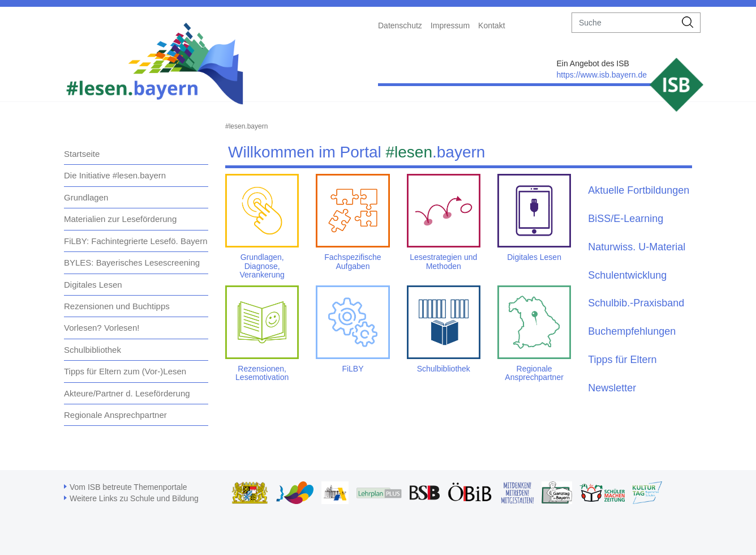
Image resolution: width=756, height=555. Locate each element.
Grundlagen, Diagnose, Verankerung (262, 266)
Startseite (82, 154)
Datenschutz (400, 25)
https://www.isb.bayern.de (602, 75)
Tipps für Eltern (622, 360)
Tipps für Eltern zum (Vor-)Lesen (125, 371)
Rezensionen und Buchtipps (117, 306)
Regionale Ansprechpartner (115, 415)
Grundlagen (86, 197)
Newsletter (612, 388)
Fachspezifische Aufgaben (353, 261)
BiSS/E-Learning (626, 219)
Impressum (450, 25)
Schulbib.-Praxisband (636, 303)
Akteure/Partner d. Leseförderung (127, 393)
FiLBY (353, 369)
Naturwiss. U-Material (637, 247)
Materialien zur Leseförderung (120, 219)
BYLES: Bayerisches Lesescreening (132, 262)
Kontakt (491, 25)
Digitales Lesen (93, 285)
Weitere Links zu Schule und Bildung (134, 498)
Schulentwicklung (627, 275)
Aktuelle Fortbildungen (639, 190)
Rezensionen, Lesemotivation (262, 373)
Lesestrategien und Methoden (443, 261)
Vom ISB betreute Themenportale (128, 487)
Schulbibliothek (93, 350)
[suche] (624, 23)
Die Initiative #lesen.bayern (115, 175)
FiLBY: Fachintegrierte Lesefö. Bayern (136, 241)
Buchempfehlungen (632, 331)
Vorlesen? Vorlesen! (102, 328)
